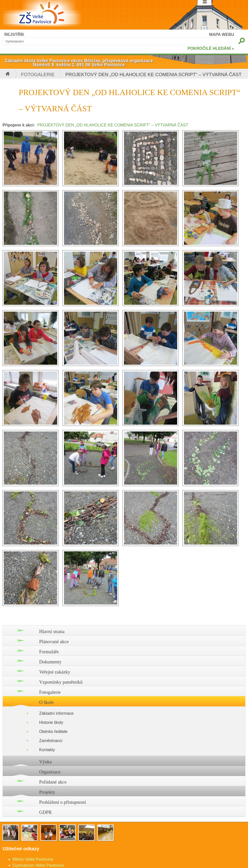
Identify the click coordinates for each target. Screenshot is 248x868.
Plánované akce (54, 642)
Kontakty (47, 750)
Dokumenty (50, 662)
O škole (47, 702)
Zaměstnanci (51, 741)
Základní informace (56, 713)
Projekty (47, 792)
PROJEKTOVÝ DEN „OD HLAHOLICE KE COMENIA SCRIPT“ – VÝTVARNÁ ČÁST (113, 125)
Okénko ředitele (53, 732)
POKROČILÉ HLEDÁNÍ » (211, 48)
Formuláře (49, 652)
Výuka (46, 762)
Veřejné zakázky (55, 672)
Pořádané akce (53, 782)
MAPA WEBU (222, 35)
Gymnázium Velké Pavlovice (38, 865)
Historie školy (51, 722)
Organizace (50, 772)
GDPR (46, 812)
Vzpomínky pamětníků (61, 682)
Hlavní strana (52, 631)
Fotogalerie (38, 74)
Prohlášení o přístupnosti (63, 802)
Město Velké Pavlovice (33, 859)
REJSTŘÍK (14, 35)
